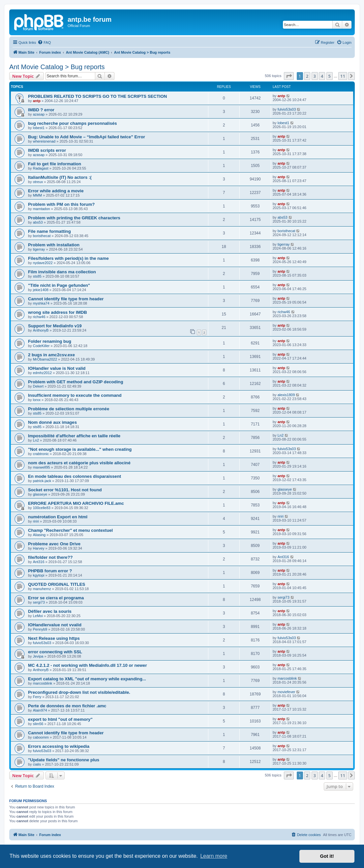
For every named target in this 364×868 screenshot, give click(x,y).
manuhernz (42, 589)
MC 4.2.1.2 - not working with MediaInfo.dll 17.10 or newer (88, 665)
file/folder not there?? (50, 557)
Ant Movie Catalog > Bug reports (57, 67)
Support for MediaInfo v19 (55, 326)
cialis (37, 764)
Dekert (38, 386)
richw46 (39, 317)
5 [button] (330, 76)
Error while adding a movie (56, 191)
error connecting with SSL (55, 652)
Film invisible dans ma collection (62, 272)
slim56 (38, 724)
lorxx (37, 400)
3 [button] (315, 76)
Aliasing (39, 535)
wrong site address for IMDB (58, 312)
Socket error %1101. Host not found (65, 490)
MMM (38, 195)
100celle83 (42, 508)
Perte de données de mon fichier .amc (67, 706)
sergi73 (39, 602)
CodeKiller (41, 346)
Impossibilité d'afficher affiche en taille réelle (74, 436)
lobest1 (39, 128)
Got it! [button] (327, 856)
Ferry (37, 697)
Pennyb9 (40, 629)
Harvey (39, 548)
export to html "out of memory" (60, 719)
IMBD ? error (41, 110)
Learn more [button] (214, 856)
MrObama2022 (45, 359)
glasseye (40, 494)
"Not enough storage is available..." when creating (80, 449)
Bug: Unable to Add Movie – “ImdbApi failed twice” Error (87, 137)
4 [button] (322, 76)
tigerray (39, 249)
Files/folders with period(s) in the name (68, 258)
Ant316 (39, 562)
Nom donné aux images (52, 422)
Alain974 (40, 710)
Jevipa (38, 656)
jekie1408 (41, 290)
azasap (39, 114)
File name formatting (49, 231)
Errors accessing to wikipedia (59, 746)
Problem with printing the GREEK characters (74, 218)
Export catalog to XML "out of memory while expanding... (87, 679)
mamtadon (42, 209)
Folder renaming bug (50, 341)
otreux (38, 182)
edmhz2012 (43, 373)
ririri (36, 521)
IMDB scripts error (47, 150)
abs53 (38, 222)
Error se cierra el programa (56, 598)
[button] (289, 76)
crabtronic (41, 454)
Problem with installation (54, 245)
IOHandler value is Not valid (57, 368)
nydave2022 (43, 263)
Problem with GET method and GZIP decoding (76, 382)
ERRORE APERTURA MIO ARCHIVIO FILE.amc (76, 503)
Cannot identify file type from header (66, 299)
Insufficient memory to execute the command (75, 395)
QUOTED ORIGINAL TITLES (57, 584)
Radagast (41, 168)
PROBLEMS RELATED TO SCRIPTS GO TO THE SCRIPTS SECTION (97, 96)
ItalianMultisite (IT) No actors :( (60, 177)
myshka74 (41, 303)
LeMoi (38, 616)
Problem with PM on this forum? (61, 204)
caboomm (41, 737)
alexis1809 (286, 395)
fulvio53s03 (287, 109)
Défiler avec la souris (50, 611)
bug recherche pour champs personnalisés (73, 123)
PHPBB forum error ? (50, 571)
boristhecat (42, 236)
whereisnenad (44, 141)
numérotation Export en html (58, 517)
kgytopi (39, 575)
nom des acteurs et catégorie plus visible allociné (79, 463)
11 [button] (343, 76)
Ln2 (36, 440)
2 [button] (307, 76)
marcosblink (43, 683)
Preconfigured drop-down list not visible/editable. (79, 692)
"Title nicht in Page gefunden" (59, 285)
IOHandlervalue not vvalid (55, 625)
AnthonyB (41, 330)
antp (37, 101)
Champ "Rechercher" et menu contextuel (70, 530)
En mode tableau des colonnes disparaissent (75, 476)
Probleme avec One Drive (54, 544)
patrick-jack (42, 481)
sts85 (37, 276)
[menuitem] (44, 42)
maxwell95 (42, 467)
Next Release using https (54, 638)
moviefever (287, 692)
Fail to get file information (55, 164)
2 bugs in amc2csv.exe (51, 355)
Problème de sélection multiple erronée (69, 409)
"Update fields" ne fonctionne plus (64, 760)
